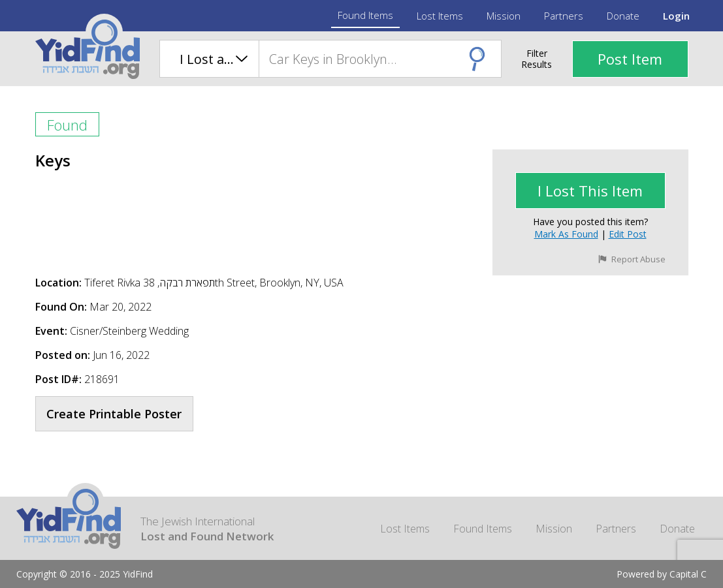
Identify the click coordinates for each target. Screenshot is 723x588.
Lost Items (440, 16)
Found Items (365, 15)
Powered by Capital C (662, 574)
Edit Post (628, 234)
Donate (623, 16)
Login (676, 16)
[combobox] (380, 59)
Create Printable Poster (114, 414)
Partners (564, 16)
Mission (504, 16)
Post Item (630, 59)
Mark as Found (566, 234)
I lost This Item (590, 191)
